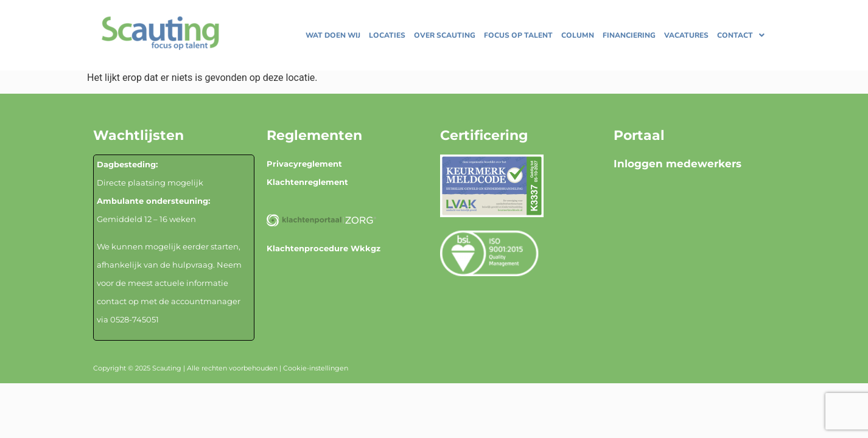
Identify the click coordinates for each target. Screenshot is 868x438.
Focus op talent (518, 35)
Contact (741, 35)
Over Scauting (445, 35)
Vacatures (686, 35)
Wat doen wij (333, 35)
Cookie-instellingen (316, 368)
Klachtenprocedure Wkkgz (324, 248)
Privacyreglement (304, 164)
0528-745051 (135, 319)
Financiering (629, 35)
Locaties (387, 35)
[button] (741, 35)
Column (578, 35)
